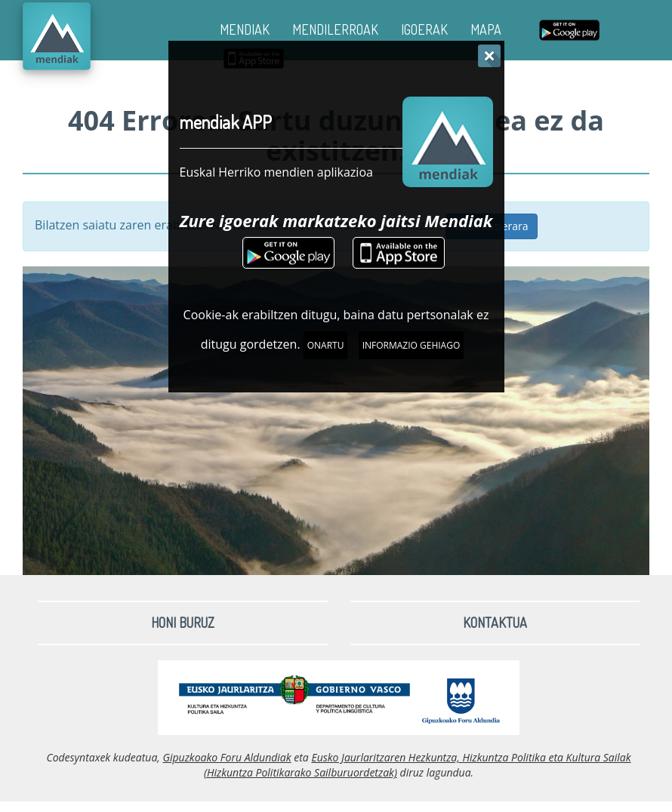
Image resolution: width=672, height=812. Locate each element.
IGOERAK (424, 29)
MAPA (486, 29)
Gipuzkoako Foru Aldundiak (227, 757)
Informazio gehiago (412, 345)
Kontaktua (495, 623)
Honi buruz (183, 623)
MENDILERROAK (335, 29)
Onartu (326, 345)
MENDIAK (245, 29)
